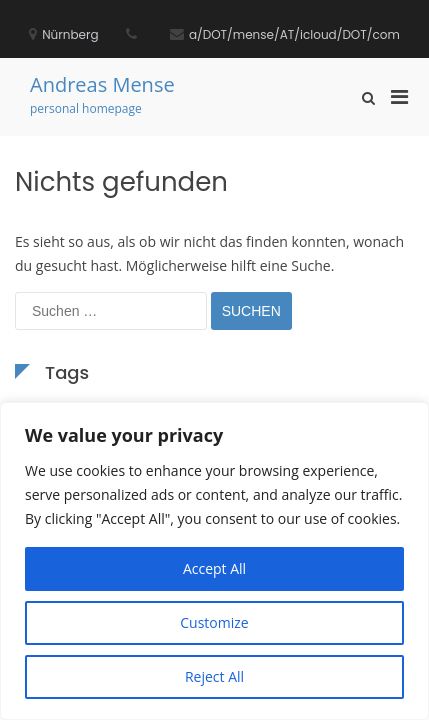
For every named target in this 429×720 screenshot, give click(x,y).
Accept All (214, 568)
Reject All (214, 676)
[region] (214, 561)
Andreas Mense (102, 84)
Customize (214, 622)
